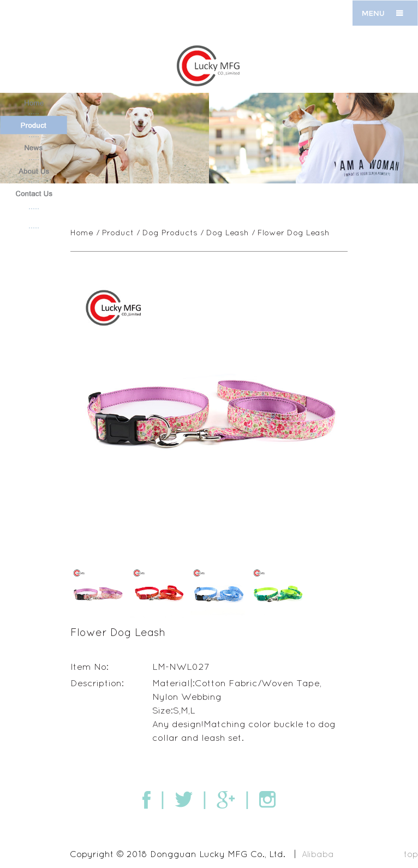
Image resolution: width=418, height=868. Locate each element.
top (411, 853)
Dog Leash (228, 232)
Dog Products (171, 232)
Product (118, 232)
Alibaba (318, 853)
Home (82, 232)
